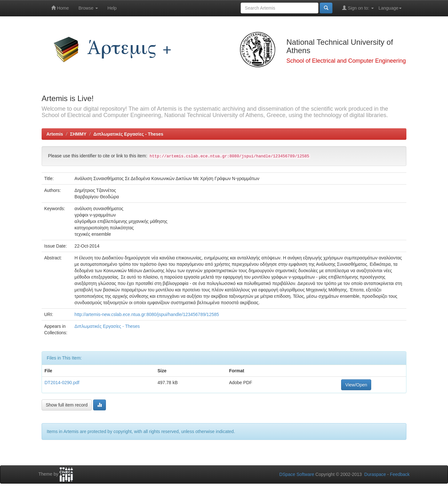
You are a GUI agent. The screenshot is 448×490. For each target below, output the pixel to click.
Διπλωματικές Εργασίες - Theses (128, 134)
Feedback (400, 474)
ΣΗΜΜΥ (78, 134)
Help (112, 8)
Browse (88, 8)
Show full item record (67, 405)
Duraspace (375, 474)
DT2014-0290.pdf (62, 383)
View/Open (356, 385)
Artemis (55, 134)
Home (60, 8)
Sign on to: (358, 8)
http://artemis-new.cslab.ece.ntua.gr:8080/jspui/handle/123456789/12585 (147, 314)
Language (390, 8)
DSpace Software (297, 474)
